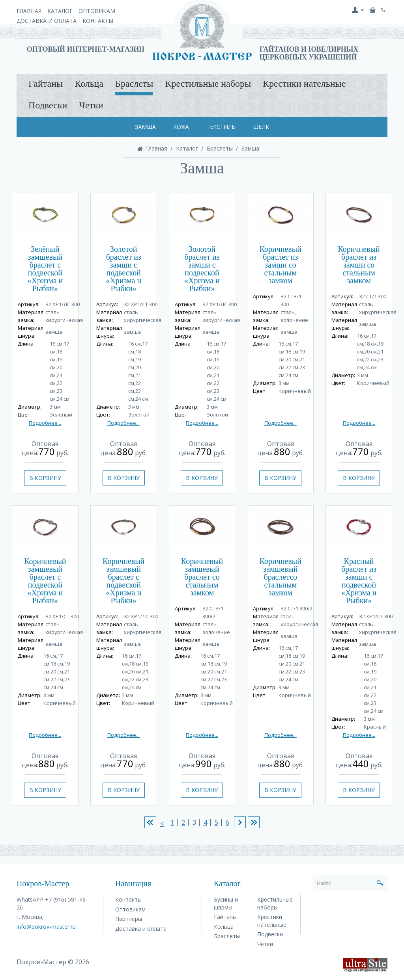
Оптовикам (97, 11)
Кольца (89, 84)
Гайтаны (46, 84)
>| (254, 822)
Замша (145, 127)
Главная (29, 11)
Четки (91, 105)
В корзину (45, 478)
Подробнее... (45, 423)
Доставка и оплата (47, 21)
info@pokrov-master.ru (46, 927)
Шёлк (261, 127)
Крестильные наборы (208, 84)
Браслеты (134, 84)
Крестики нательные (304, 84)
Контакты (98, 21)
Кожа (181, 127)
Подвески (48, 105)
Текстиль (221, 127)
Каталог (60, 11)
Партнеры (129, 919)
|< (150, 822)
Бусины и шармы (226, 903)
